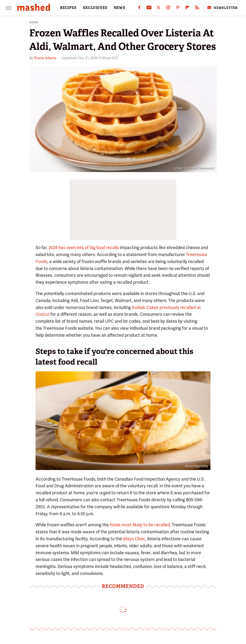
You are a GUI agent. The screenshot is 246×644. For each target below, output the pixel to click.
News (34, 23)
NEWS (120, 8)
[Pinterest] (178, 9)
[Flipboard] (187, 9)
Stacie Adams (45, 58)
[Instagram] (168, 9)
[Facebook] (139, 9)
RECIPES (68, 8)
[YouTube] (149, 9)
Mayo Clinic (134, 539)
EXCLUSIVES (95, 8)
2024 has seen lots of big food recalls (84, 248)
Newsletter (222, 8)
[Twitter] (159, 9)
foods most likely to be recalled (140, 525)
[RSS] (197, 9)
